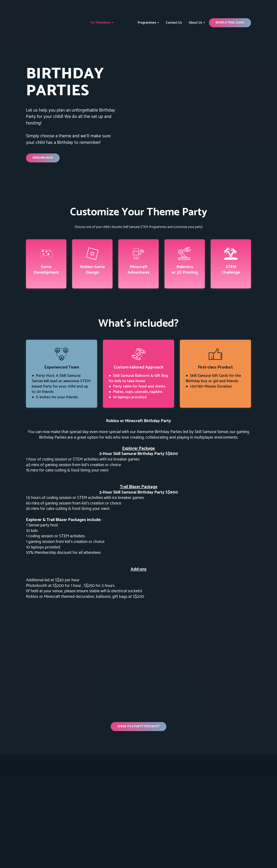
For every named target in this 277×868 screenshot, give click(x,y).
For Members (101, 23)
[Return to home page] (43, 23)
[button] (230, 23)
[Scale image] (81, 629)
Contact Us (174, 23)
